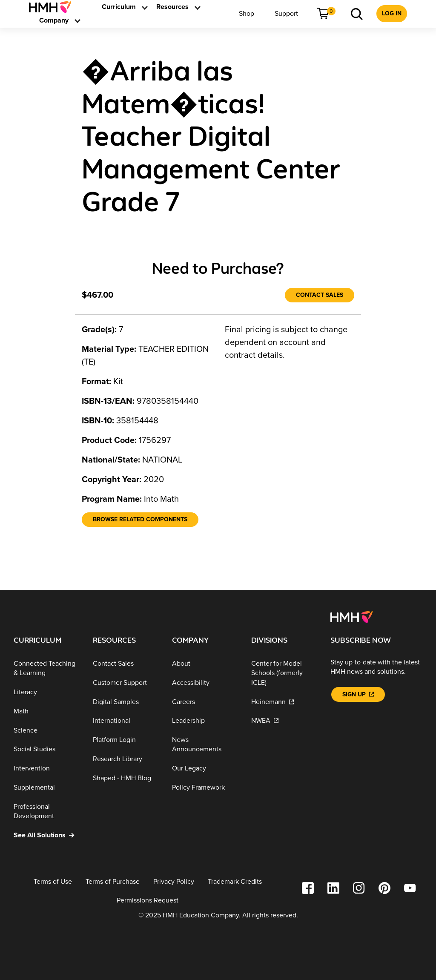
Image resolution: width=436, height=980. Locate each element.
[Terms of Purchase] (113, 882)
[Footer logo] (351, 616)
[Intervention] (46, 769)
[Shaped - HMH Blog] (126, 778)
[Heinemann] (284, 702)
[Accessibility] (205, 683)
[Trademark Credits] (235, 882)
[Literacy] (46, 692)
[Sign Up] (358, 694)
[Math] (46, 711)
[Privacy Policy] (174, 882)
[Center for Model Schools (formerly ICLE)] (284, 673)
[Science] (46, 731)
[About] (205, 664)
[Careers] (205, 702)
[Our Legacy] (205, 769)
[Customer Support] (126, 683)
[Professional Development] (46, 812)
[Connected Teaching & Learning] (46, 668)
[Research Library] (126, 759)
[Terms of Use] (53, 882)
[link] (53, 7)
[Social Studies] (46, 749)
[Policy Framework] (205, 788)
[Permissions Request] (148, 901)
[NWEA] (284, 721)
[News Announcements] (205, 745)
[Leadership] (205, 721)
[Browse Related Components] (140, 520)
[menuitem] (53, 7)
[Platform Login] (126, 740)
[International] (126, 721)
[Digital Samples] (126, 702)
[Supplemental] (46, 788)
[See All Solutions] (46, 835)
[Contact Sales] (320, 295)
